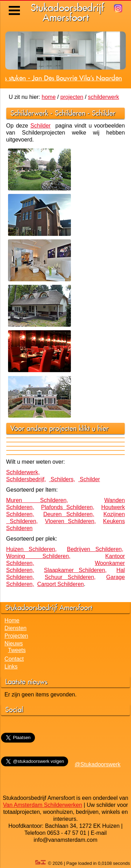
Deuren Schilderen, (69, 514)
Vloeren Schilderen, (71, 521)
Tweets (17, 650)
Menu (15, 5)
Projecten (16, 636)
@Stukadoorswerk (98, 764)
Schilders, (62, 479)
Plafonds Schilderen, (68, 507)
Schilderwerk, (23, 472)
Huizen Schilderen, (32, 549)
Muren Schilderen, (37, 500)
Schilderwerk (29, 113)
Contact (14, 659)
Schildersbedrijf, (26, 479)
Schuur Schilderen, (70, 577)
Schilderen (70, 113)
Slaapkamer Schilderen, (75, 570)
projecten (72, 97)
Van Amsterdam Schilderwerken (43, 805)
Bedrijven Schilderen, (95, 549)
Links (11, 667)
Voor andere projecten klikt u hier (60, 428)
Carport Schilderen (61, 584)
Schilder (104, 113)
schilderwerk (104, 97)
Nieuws (14, 643)
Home (12, 620)
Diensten (16, 628)
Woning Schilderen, (38, 556)
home (49, 97)
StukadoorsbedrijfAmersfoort (67, 12)
